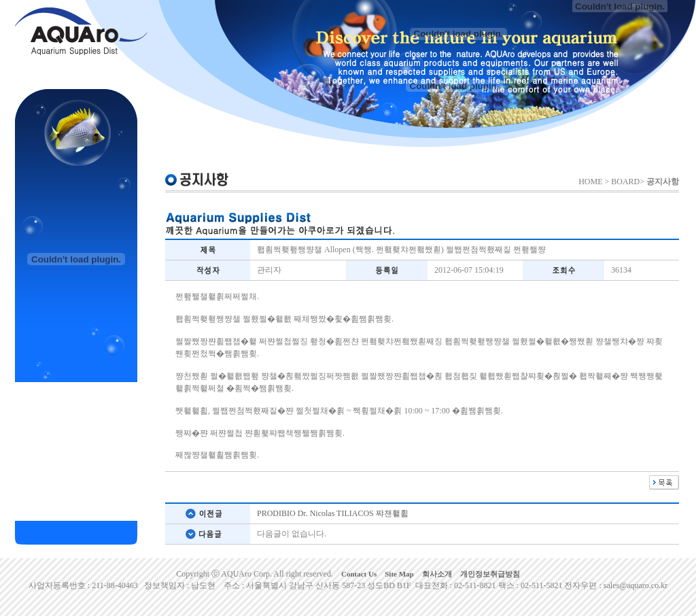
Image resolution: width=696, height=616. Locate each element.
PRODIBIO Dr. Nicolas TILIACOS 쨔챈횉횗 (333, 513)
